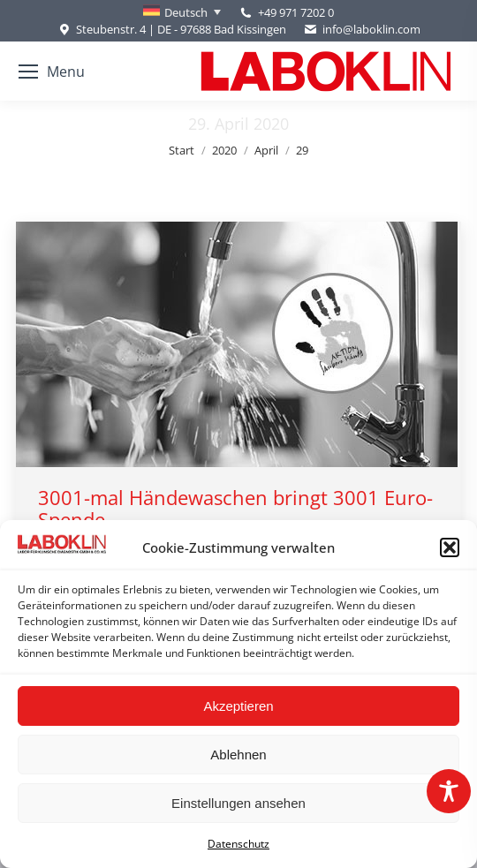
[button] (450, 547)
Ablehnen (238, 755)
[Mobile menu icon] (52, 72)
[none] (182, 12)
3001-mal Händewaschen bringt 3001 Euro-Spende (235, 508)
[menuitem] (182, 12)
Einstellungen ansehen (238, 803)
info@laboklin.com (362, 30)
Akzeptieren (238, 706)
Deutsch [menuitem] (186, 12)
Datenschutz (238, 844)
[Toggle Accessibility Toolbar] (449, 791)
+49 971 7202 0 (296, 12)
